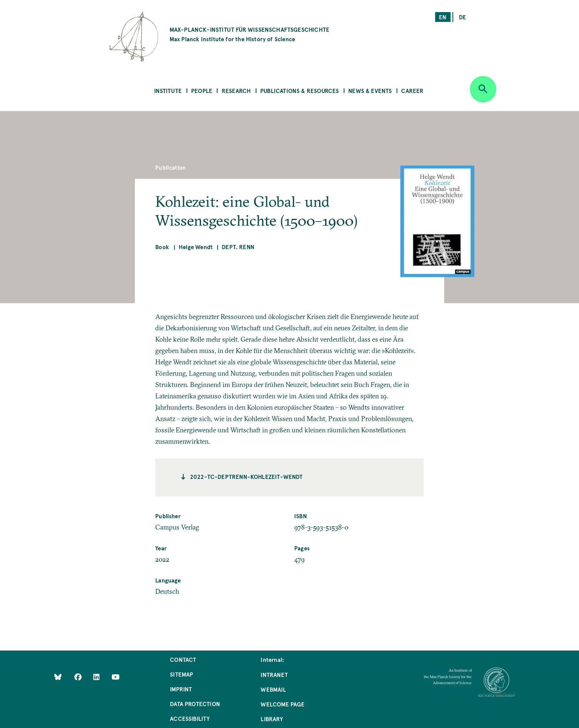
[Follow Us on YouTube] (115, 677)
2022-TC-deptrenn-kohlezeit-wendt (246, 476)
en (443, 17)
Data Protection (195, 704)
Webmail (273, 689)
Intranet (274, 675)
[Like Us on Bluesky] (58, 677)
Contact (183, 659)
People (202, 91)
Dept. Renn (238, 247)
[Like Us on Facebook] (79, 677)
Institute (168, 91)
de (462, 17)
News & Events (370, 91)
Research (236, 91)
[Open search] (483, 89)
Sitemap (181, 674)
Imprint (181, 689)
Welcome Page (283, 704)
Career (412, 91)
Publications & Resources (300, 91)
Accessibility (190, 718)
